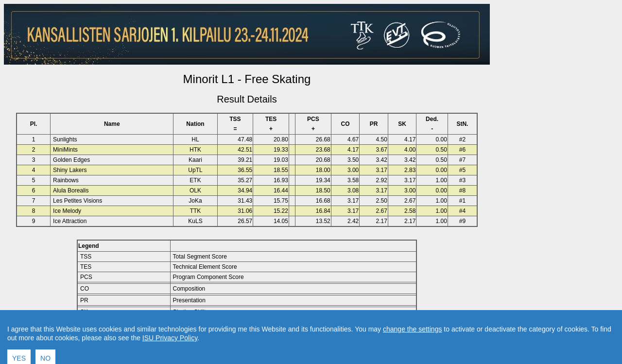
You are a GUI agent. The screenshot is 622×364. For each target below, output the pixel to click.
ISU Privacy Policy (170, 353)
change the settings (412, 345)
